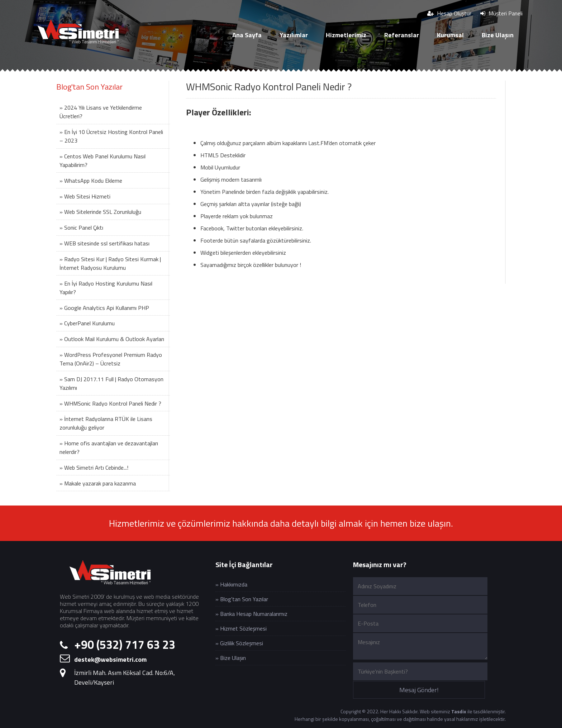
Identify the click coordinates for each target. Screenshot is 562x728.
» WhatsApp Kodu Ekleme (91, 181)
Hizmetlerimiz (346, 35)
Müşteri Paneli (501, 13)
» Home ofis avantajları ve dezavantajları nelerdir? (109, 447)
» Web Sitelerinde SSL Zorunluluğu (100, 212)
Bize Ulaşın (498, 35)
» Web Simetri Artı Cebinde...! (94, 468)
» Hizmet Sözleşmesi (241, 628)
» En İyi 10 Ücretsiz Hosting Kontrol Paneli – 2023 (111, 136)
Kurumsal (450, 35)
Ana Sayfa (247, 35)
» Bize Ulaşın (231, 658)
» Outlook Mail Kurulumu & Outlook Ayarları (112, 339)
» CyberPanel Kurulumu (87, 323)
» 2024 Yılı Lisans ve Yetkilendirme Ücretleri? (101, 112)
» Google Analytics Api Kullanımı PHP (104, 308)
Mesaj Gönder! (419, 690)
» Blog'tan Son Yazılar (242, 599)
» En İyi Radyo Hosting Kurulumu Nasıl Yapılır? (106, 288)
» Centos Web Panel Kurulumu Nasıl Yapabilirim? (103, 161)
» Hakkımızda (231, 584)
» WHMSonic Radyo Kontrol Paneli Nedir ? (110, 403)
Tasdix (459, 711)
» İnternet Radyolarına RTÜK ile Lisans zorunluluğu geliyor (106, 423)
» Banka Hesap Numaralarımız (251, 614)
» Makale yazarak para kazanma (98, 483)
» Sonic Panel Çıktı (81, 227)
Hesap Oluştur (449, 13)
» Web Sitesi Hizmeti (85, 196)
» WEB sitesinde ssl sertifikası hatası (104, 243)
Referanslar (402, 35)
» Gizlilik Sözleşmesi (239, 643)
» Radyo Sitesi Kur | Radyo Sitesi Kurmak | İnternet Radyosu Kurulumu (110, 263)
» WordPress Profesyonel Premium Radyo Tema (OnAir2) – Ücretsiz (111, 359)
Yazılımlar (294, 35)
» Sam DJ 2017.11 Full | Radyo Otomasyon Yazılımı (111, 383)
